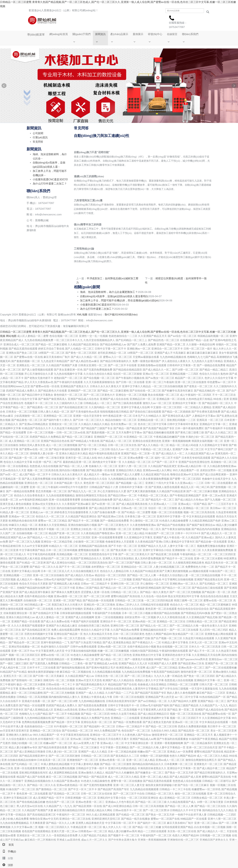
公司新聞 (38, 134)
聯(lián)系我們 (189, 35)
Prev (4, 87)
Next (234, 87)
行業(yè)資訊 (40, 139)
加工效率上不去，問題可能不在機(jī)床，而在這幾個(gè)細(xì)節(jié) (119, 301)
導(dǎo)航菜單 (35, 35)
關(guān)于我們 (81, 35)
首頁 (7, 845)
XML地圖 (82, 316)
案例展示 (137, 35)
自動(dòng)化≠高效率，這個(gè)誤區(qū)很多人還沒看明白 (114, 297)
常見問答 (38, 143)
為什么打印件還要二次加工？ (97, 310)
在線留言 (171, 35)
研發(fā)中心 (154, 35)
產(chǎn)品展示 (118, 35)
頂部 (6, 865)
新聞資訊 (100, 35)
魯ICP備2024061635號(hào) (121, 316)
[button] (81, 42)
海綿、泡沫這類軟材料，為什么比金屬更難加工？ (109, 293)
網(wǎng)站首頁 (58, 35)
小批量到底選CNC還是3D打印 (98, 306)
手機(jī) (8, 852)
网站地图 (11, 337)
